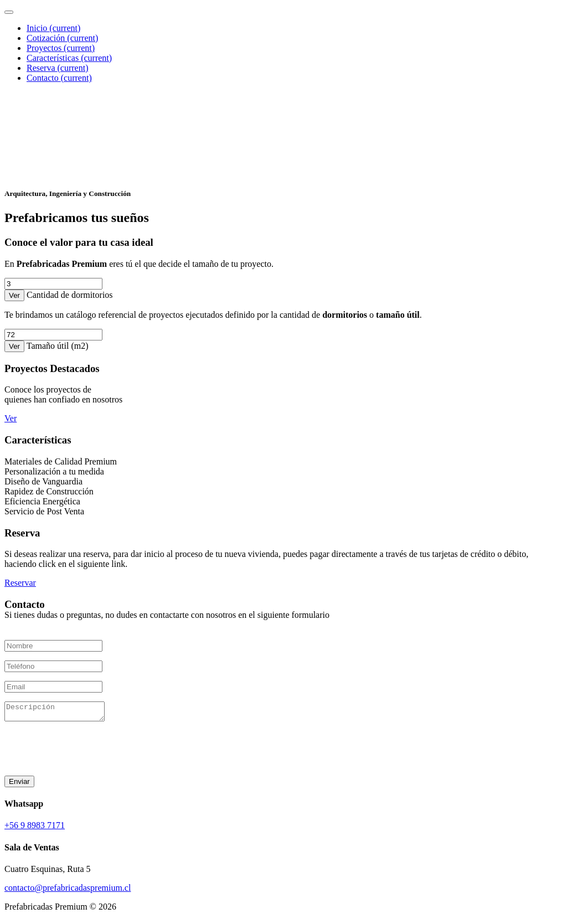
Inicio (53, 28)
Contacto (59, 78)
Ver (14, 295)
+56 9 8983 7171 (35, 828)
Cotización (62, 38)
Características (69, 58)
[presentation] (89, 749)
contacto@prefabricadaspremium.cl (68, 891)
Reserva (58, 68)
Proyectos (61, 48)
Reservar (20, 583)
